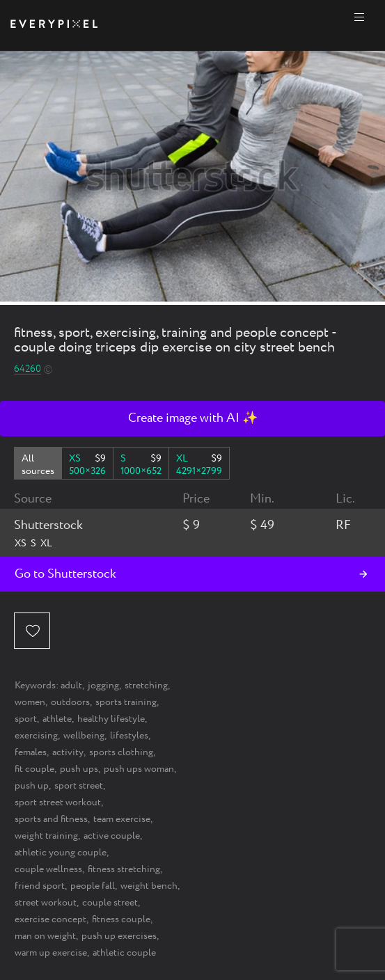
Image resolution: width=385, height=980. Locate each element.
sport (26, 719)
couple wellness (48, 869)
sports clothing (121, 752)
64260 (28, 369)
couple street (110, 903)
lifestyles (129, 736)
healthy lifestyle (111, 719)
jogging (103, 686)
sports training (126, 702)
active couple (112, 836)
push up (32, 786)
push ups (79, 769)
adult (71, 686)
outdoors (70, 702)
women (30, 702)
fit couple (34, 769)
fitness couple (121, 919)
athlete (57, 719)
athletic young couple (61, 853)
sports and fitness (51, 819)
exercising (36, 736)
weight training (46, 836)
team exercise (122, 819)
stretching (146, 686)
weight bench (149, 886)
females (31, 752)
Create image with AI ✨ (193, 418)
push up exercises (119, 936)
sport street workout (58, 803)
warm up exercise (51, 953)
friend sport (40, 886)
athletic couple (124, 953)
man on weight (45, 936)
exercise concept (50, 919)
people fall (93, 886)
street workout (46, 903)
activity (68, 752)
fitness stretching (124, 869)
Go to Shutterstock (65, 574)
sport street (79, 786)
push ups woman (139, 769)
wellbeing (84, 736)
